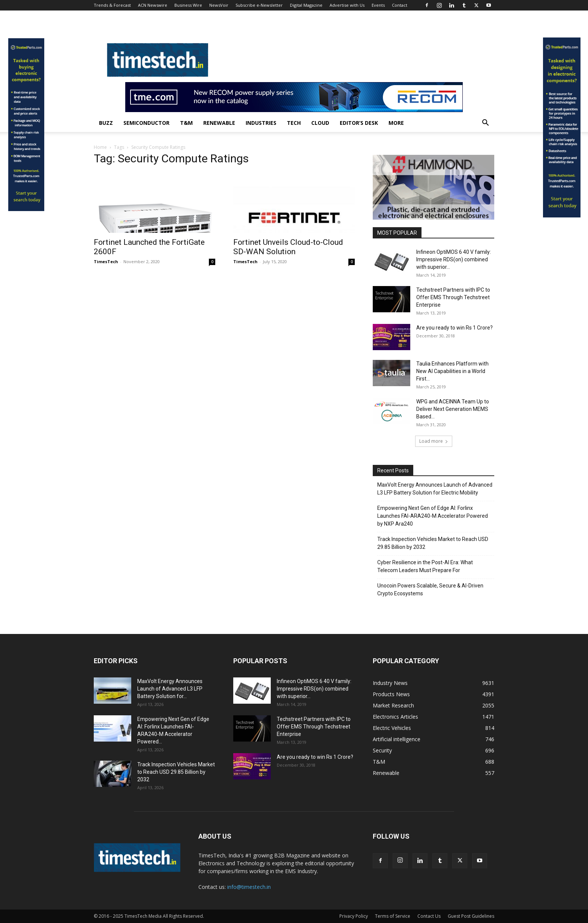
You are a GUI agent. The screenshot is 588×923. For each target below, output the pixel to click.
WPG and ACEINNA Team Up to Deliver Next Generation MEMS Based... (453, 409)
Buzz (106, 123)
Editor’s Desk (359, 123)
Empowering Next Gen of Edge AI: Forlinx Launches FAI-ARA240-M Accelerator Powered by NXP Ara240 (433, 516)
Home (100, 147)
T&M (186, 123)
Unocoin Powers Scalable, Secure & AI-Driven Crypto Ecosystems (430, 590)
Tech (294, 123)
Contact (400, 5)
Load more (434, 441)
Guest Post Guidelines (471, 916)
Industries (261, 123)
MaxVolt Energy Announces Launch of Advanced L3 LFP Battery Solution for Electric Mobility (435, 489)
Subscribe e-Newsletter (259, 5)
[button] (485, 124)
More (396, 123)
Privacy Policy (354, 916)
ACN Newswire (153, 5)
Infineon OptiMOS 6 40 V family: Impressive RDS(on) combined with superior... (454, 259)
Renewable (219, 123)
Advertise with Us (347, 5)
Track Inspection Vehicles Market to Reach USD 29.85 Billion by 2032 (433, 543)
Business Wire (188, 5)
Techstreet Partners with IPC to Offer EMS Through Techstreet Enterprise (453, 297)
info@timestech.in (249, 887)
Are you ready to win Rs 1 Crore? (454, 328)
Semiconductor (146, 123)
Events (378, 5)
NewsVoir (219, 5)
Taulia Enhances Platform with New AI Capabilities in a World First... (452, 371)
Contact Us (429, 916)
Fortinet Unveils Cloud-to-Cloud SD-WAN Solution (288, 247)
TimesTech (106, 261)
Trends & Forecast (112, 5)
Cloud (320, 123)
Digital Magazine (306, 5)
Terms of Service (393, 916)
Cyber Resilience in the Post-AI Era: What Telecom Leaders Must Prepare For (425, 566)
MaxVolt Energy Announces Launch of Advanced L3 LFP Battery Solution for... (170, 689)
